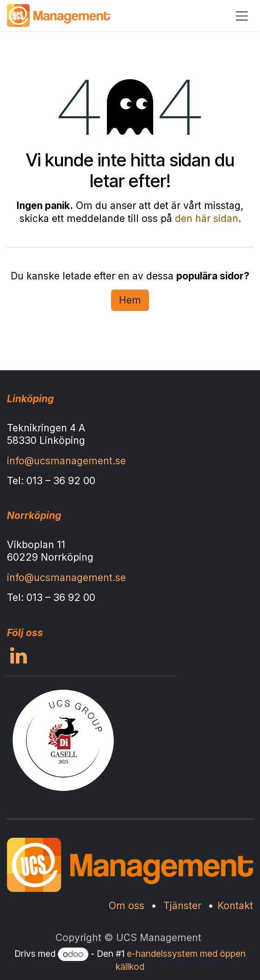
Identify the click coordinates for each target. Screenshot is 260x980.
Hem (130, 300)
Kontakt (235, 906)
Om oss (127, 906)
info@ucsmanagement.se (66, 461)
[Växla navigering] (242, 16)
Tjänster (182, 906)
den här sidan (207, 218)
